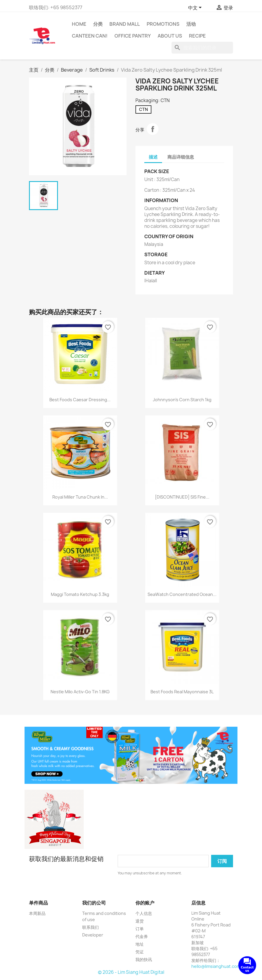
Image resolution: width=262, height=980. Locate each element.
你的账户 (145, 903)
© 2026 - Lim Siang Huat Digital (131, 972)
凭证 (140, 952)
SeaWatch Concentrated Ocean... (182, 594)
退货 (140, 921)
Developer (93, 935)
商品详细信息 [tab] (181, 157)
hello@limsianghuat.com (216, 966)
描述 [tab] (153, 157)
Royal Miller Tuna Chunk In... (80, 497)
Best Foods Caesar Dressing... (80, 400)
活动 (191, 24)
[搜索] (202, 48)
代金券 (142, 936)
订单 (140, 929)
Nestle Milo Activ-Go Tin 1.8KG (80, 692)
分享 (153, 129)
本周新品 (37, 913)
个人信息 (144, 913)
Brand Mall (125, 24)
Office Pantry (133, 36)
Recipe (197, 36)
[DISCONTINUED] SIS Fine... (182, 497)
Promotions (163, 24)
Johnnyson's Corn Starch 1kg (182, 400)
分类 (98, 24)
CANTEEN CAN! (90, 36)
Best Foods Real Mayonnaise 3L (182, 692)
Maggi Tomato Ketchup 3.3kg (80, 594)
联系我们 (90, 927)
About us (170, 36)
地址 (140, 944)
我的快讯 (144, 959)
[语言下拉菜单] (196, 8)
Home (79, 24)
